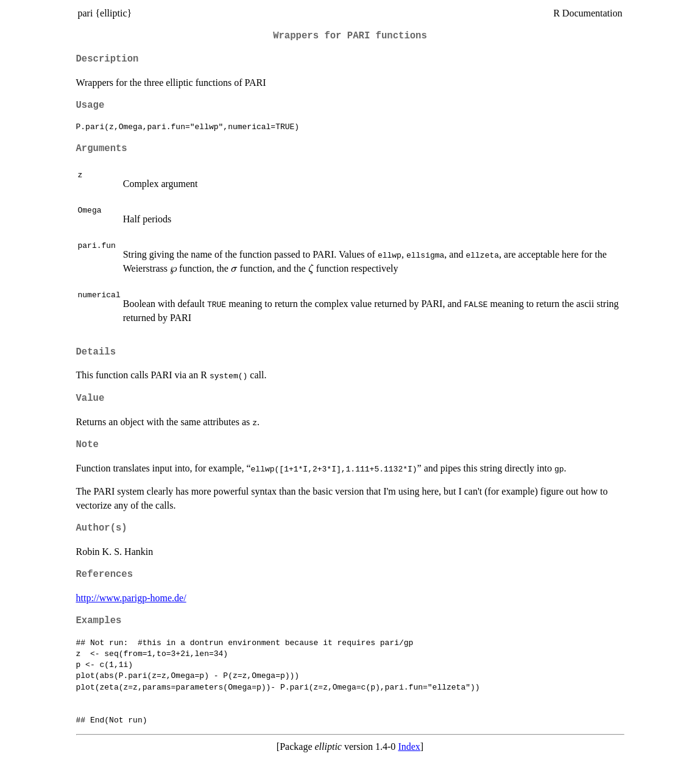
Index (409, 747)
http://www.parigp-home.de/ (131, 598)
